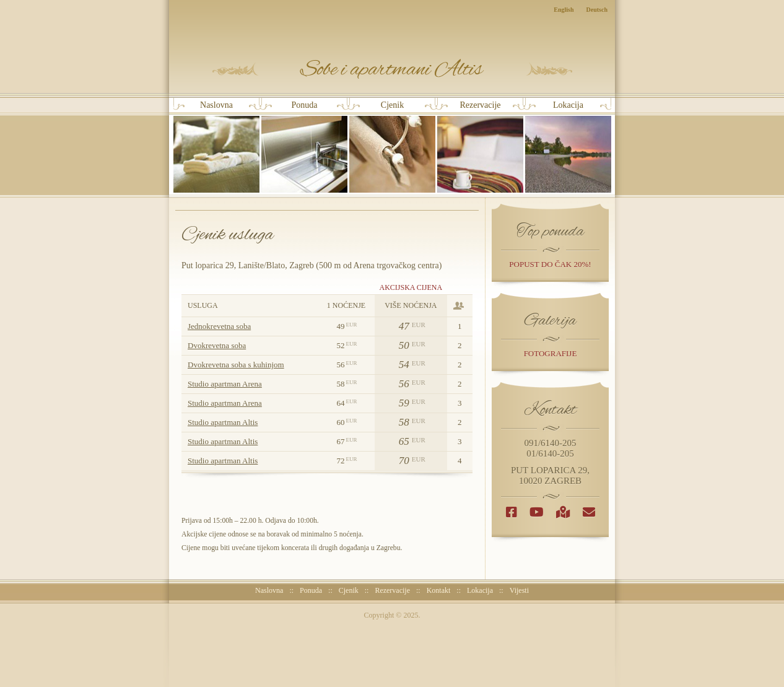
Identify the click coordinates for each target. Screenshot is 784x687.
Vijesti (519, 590)
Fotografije (551, 353)
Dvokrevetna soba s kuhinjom (236, 365)
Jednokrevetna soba (219, 326)
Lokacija (568, 147)
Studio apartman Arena (225, 384)
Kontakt (439, 590)
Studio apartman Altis (223, 422)
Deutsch (597, 10)
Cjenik (392, 147)
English (564, 10)
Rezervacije (480, 147)
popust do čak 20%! (550, 264)
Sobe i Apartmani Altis (392, 69)
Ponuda (304, 147)
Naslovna (216, 147)
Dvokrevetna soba (217, 345)
